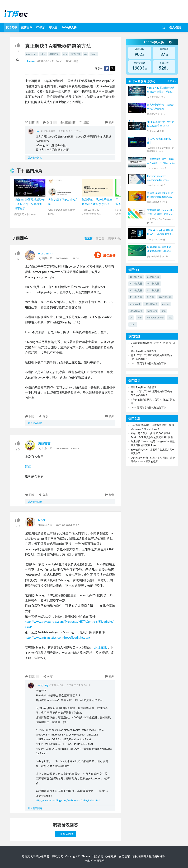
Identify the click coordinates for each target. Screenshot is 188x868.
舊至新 (88, 238)
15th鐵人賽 (136, 277)
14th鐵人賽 (153, 283)
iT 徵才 (41, 27)
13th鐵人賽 (136, 283)
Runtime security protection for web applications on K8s (158, 178)
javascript (31, 54)
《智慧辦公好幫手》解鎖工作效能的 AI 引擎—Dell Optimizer (160, 161)
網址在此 (101, 647)
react (133, 324)
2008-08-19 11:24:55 (50, 61)
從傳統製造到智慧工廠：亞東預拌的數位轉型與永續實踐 (160, 249)
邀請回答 (68, 122)
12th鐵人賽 (153, 290)
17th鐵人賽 (136, 290)
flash (94, 54)
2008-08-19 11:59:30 (67, 258)
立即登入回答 (65, 834)
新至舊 (100, 238)
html (43, 54)
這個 (28, 466)
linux (140, 317)
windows (152, 311)
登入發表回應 (35, 423)
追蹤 (84, 122)
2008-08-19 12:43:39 (67, 448)
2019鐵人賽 (165, 297)
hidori (42, 520)
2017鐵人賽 (136, 311)
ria (86, 54)
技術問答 (11, 27)
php (164, 311)
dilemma (30, 61)
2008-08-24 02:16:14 (79, 685)
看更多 (172, 81)
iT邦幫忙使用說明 (94, 861)
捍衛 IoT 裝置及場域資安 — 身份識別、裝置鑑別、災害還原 (30, 204)
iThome (85, 856)
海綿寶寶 (44, 443)
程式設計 (76, 54)
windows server (155, 317)
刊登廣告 (98, 856)
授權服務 (111, 856)
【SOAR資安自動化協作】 (159, 141)
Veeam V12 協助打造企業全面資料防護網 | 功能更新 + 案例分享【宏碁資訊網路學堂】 (161, 90)
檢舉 (110, 122)
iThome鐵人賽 (157, 42)
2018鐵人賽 (151, 304)
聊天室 (53, 27)
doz (38, 131)
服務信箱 (124, 856)
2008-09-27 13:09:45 (71, 131)
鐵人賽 (151, 297)
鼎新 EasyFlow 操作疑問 (144, 351)
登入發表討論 (35, 157)
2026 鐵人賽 (69, 27)
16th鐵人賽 (153, 277)
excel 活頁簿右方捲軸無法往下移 (148, 363)
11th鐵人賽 (136, 297)
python (166, 304)
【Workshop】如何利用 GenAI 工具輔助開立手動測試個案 (161, 232)
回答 (32, 122)
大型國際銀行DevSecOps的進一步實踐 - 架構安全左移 (161, 212)
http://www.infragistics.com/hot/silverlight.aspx (57, 637)
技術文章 (27, 27)
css (65, 54)
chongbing (42, 685)
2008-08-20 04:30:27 (67, 525)
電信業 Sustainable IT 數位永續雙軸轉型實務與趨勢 (160, 195)
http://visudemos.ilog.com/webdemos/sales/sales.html (68, 800)
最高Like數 (114, 238)
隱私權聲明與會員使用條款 (149, 856)
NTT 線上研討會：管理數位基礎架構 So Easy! (161, 124)
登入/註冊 (175, 27)
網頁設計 (54, 54)
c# (131, 317)
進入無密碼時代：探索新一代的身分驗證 (160, 106)
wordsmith (46, 253)
